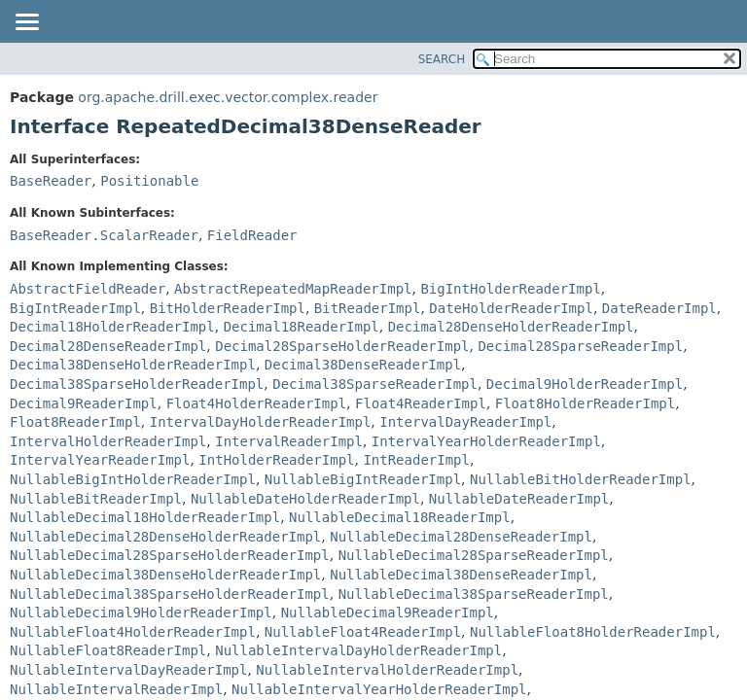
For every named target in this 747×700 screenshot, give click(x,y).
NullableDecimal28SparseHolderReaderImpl (170, 555)
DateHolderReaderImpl (511, 308)
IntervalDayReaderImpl (465, 422)
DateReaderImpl (659, 308)
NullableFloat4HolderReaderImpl (133, 632)
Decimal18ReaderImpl (302, 327)
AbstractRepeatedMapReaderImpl (293, 289)
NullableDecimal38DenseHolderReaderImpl (165, 575)
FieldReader (252, 235)
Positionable (149, 181)
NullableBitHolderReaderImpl (581, 479)
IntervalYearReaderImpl (100, 460)
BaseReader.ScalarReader (104, 235)
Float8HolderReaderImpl (585, 403)
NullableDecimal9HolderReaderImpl (141, 612)
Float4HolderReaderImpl (256, 403)
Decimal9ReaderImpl (84, 403)
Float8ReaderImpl (75, 422)
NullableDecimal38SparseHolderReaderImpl (170, 594)
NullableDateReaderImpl (519, 499)
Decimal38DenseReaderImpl (363, 365)
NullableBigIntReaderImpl (363, 479)
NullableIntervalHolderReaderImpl (387, 670)
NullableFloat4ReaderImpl (363, 632)
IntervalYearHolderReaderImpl (486, 441)
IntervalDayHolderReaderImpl (261, 422)
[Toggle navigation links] (26, 23)
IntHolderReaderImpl (276, 460)
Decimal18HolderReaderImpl (112, 327)
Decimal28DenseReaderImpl (108, 346)
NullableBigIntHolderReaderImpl (133, 479)
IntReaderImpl (416, 460)
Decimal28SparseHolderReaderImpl (342, 346)
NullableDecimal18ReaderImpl (400, 517)
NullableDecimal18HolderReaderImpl (145, 517)
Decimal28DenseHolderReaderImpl (511, 327)
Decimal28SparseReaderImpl (580, 346)
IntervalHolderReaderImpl (108, 441)
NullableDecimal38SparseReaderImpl (474, 594)
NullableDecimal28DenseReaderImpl (461, 537)
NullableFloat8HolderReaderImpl (593, 632)
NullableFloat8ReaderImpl (108, 650)
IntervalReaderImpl (289, 441)
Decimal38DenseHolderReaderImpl (133, 365)
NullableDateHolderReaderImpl (305, 499)
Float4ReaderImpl (421, 403)
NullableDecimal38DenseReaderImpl (461, 575)
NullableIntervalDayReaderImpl (128, 670)
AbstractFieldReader (88, 289)
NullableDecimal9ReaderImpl (388, 612)
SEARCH (442, 59)
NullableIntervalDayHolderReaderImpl (358, 650)
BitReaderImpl (368, 308)
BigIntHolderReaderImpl (510, 289)
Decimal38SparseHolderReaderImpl (137, 384)
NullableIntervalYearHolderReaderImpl (379, 689)
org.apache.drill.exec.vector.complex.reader (228, 97)
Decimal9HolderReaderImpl (585, 384)
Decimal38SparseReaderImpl (375, 384)
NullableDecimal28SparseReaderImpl (474, 555)
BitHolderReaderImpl (228, 308)
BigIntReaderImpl (75, 308)
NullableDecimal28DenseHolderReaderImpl (165, 537)
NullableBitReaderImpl (96, 499)
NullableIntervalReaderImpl (116, 689)
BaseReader (51, 181)
